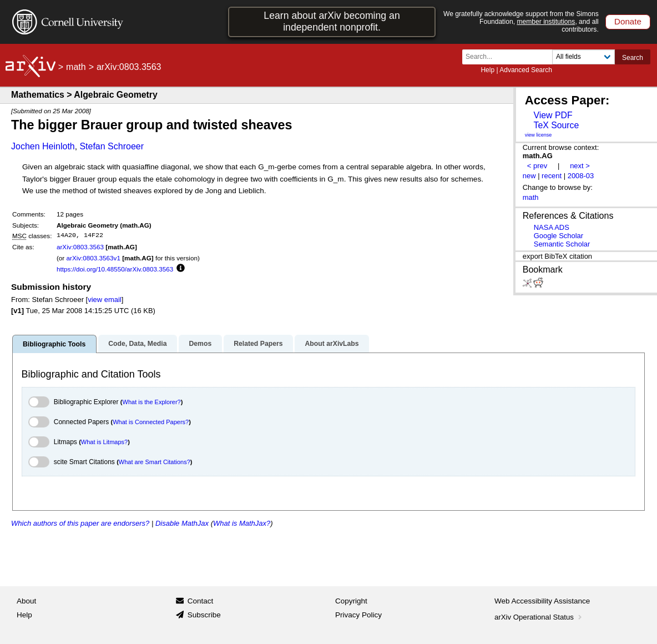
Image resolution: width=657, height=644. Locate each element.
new (529, 176)
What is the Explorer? (152, 402)
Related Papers (258, 344)
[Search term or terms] (511, 57)
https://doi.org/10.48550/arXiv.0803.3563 (115, 269)
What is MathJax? (242, 523)
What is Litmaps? (104, 442)
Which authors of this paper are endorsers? (80, 523)
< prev (537, 166)
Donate (628, 21)
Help (487, 70)
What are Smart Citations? (155, 462)
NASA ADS (552, 227)
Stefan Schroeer (112, 146)
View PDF (553, 115)
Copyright (351, 601)
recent (552, 176)
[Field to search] (583, 57)
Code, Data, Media (137, 344)
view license (539, 135)
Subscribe (204, 615)
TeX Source (556, 125)
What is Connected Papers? (151, 422)
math (76, 67)
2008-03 (581, 176)
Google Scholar (559, 236)
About (26, 601)
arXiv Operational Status (539, 617)
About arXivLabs (332, 344)
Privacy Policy (358, 615)
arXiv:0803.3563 (80, 247)
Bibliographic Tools (54, 344)
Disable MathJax (182, 523)
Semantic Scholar (562, 244)
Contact (201, 601)
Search (633, 58)
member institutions (546, 22)
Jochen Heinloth (43, 146)
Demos (200, 344)
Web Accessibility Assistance (542, 601)
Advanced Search (526, 70)
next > (580, 166)
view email (104, 300)
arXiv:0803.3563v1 (93, 258)
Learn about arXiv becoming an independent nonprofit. (332, 21)
